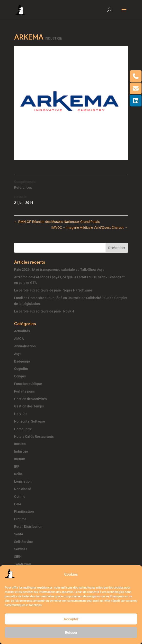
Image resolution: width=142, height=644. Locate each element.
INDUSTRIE (53, 38)
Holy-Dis (21, 414)
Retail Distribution (28, 527)
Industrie (21, 451)
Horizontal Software (30, 421)
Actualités (22, 331)
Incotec (20, 444)
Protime (20, 519)
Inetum (20, 459)
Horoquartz (23, 429)
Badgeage (22, 361)
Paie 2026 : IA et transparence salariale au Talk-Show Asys (59, 270)
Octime (20, 497)
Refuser (71, 633)
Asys (18, 354)
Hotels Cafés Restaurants (34, 436)
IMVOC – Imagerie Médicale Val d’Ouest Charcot (90, 228)
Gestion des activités (30, 399)
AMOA (19, 339)
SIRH (18, 557)
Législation (23, 481)
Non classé (23, 489)
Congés (20, 376)
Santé (19, 534)
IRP (17, 467)
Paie (18, 504)
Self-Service (23, 542)
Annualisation (25, 346)
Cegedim (21, 369)
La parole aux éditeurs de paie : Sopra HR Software (53, 290)
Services (21, 549)
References (23, 187)
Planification (24, 511)
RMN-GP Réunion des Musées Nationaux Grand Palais (57, 222)
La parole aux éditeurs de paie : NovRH (44, 311)
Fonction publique (28, 384)
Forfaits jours (24, 391)
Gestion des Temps (29, 406)
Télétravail (22, 564)
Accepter (71, 619)
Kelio (18, 474)
